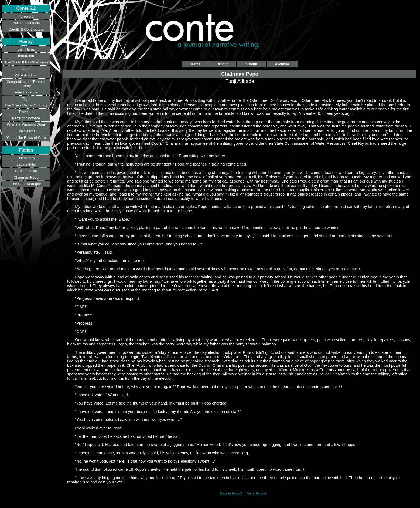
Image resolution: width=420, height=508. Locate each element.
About (223, 64)
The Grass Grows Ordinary (26, 105)
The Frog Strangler (26, 184)
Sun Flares (26, 49)
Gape (26, 69)
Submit (251, 64)
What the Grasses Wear (26, 125)
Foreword (26, 16)
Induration (26, 56)
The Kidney (26, 158)
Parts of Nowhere (26, 118)
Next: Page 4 (257, 493)
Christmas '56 (26, 171)
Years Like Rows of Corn (26, 138)
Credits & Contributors (26, 29)
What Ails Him (26, 75)
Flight (26, 99)
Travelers (26, 112)
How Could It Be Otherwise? (26, 62)
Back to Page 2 (231, 493)
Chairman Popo (26, 177)
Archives (282, 64)
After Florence (26, 92)
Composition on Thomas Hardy (26, 84)
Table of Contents (26, 23)
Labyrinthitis (26, 164)
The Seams (26, 131)
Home (195, 64)
